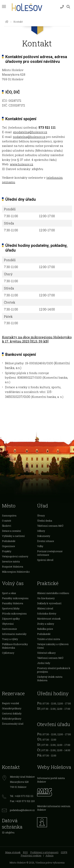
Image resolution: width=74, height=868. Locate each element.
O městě (7, 521)
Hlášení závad (45, 608)
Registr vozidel (10, 703)
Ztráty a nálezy (46, 624)
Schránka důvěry (47, 613)
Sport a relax (9, 593)
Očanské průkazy (12, 708)
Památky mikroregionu (15, 598)
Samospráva (9, 515)
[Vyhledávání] (68, 7)
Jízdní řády (44, 663)
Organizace (8, 546)
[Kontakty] (62, 7)
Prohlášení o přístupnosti (44, 852)
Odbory (41, 531)
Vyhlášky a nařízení (13, 536)
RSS (25, 852)
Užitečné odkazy (46, 653)
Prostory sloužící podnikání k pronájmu (54, 670)
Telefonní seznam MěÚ (50, 526)
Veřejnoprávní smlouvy (15, 556)
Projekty (7, 551)
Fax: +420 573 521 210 (22, 801)
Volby (40, 546)
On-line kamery (46, 598)
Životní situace (45, 541)
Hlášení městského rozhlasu (53, 593)
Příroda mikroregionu (14, 613)
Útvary (41, 515)
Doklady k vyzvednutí (49, 603)
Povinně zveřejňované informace (50, 553)
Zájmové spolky (11, 619)
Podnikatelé (9, 541)
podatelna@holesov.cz (29, 137)
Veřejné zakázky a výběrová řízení (53, 646)
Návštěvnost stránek (49, 619)
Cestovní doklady (12, 713)
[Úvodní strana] (7, 22)
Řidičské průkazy (12, 719)
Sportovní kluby (11, 608)
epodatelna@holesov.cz (30, 132)
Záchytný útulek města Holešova (50, 678)
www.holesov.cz (22, 164)
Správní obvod (45, 560)
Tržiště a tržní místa (49, 639)
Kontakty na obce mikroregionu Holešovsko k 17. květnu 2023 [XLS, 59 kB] (37, 339)
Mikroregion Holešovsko (16, 572)
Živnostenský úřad (13, 724)
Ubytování (8, 624)
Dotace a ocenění (11, 531)
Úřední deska (45, 521)
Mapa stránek (13, 852)
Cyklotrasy (8, 653)
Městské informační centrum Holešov (54, 808)
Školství (7, 526)
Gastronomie (9, 629)
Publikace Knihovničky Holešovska (15, 646)
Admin (50, 855)
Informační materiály (14, 634)
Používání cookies (31, 855)
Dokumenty (44, 536)
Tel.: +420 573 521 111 (22, 796)
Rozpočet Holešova (13, 567)
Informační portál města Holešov (51, 780)
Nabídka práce (45, 629)
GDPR (64, 852)
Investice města (11, 561)
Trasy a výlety (10, 639)
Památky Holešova (13, 603)
